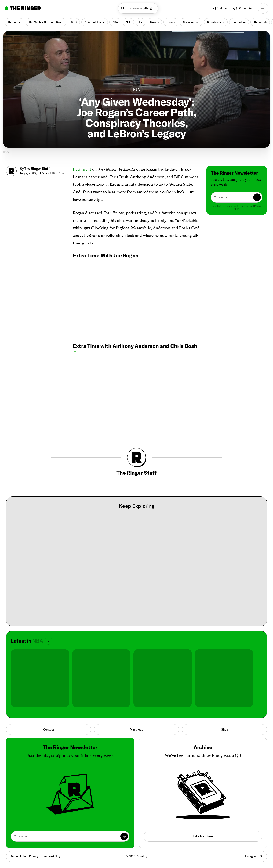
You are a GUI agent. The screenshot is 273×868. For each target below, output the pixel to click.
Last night (82, 169)
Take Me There (203, 836)
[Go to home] (23, 8)
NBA (115, 22)
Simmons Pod (191, 22)
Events (171, 22)
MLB (74, 22)
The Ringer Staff (37, 169)
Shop (225, 729)
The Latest (14, 22)
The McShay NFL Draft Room (46, 22)
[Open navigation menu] (263, 8)
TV (140, 22)
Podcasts (242, 8)
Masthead (137, 729)
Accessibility (52, 856)
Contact (49, 729)
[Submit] (257, 197)
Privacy (34, 856)
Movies (154, 22)
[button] (138, 8)
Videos (219, 8)
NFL (128, 22)
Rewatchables (216, 22)
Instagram (251, 856)
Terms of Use (18, 856)
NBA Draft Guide (95, 22)
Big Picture (239, 22)
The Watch (260, 22)
